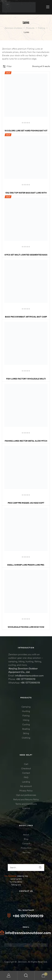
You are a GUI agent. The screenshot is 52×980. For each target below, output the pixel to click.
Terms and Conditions (26, 804)
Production (26, 848)
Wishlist (26, 808)
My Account (9, 976)
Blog (26, 839)
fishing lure (16, 885)
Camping (26, 707)
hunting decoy (16, 882)
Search (26, 976)
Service (26, 852)
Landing (26, 782)
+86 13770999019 (26, 679)
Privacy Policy (26, 791)
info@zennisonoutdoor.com (29, 676)
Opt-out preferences (26, 795)
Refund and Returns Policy (26, 799)
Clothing (26, 738)
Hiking (26, 720)
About (26, 835)
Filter (7, 66)
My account (26, 786)
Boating (26, 729)
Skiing (26, 733)
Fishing (26, 716)
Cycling (26, 724)
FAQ (26, 777)
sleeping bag (23, 876)
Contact (26, 773)
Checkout (26, 768)
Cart (26, 764)
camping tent (16, 879)
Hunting (26, 711)
